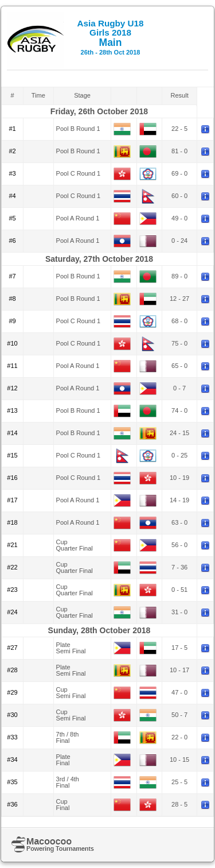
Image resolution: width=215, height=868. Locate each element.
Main (110, 37)
